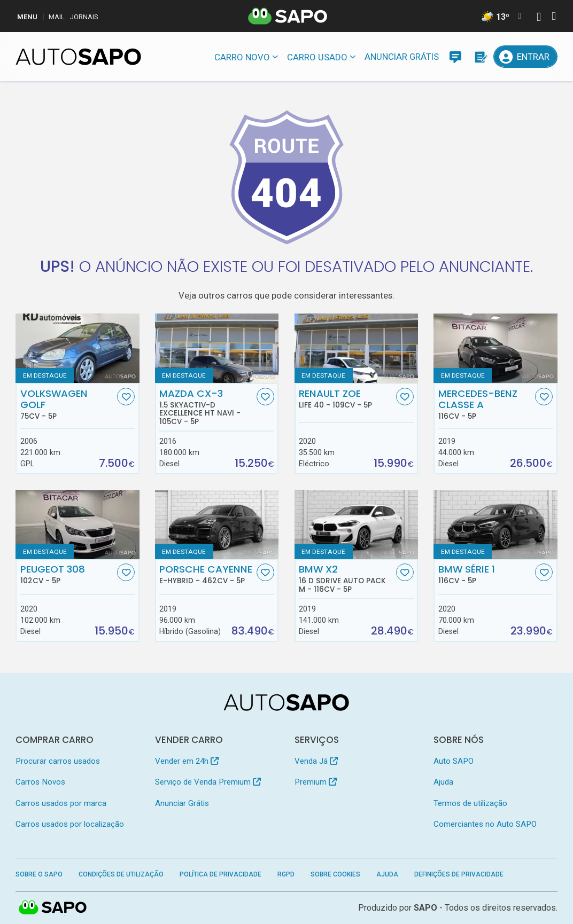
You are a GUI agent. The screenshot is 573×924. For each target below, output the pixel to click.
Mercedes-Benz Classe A (486, 404)
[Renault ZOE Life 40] (356, 348)
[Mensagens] (455, 57)
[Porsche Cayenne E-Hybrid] (217, 524)
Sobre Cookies (335, 874)
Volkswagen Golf (68, 404)
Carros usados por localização (70, 824)
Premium (316, 782)
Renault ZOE (346, 398)
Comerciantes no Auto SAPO (485, 824)
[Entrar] (525, 57)
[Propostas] (480, 57)
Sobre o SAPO (39, 874)
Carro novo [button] (242, 57)
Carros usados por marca (61, 803)
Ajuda (443, 782)
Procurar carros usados (58, 761)
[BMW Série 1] (495, 524)
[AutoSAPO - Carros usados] (78, 57)
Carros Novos (40, 782)
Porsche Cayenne (207, 574)
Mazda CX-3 (207, 407)
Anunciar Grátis (402, 57)
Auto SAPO (454, 761)
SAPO (425, 908)
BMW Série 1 (486, 574)
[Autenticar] (539, 18)
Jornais (84, 17)
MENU (27, 17)
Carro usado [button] (317, 57)
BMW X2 (346, 578)
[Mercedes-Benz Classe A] (495, 348)
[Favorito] (126, 397)
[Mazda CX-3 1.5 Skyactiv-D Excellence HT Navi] (217, 348)
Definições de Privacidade (459, 874)
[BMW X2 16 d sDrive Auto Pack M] (356, 524)
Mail (57, 17)
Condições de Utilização (121, 874)
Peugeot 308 (68, 574)
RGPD (286, 874)
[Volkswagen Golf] (77, 348)
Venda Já (316, 761)
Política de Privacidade (220, 874)
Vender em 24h (187, 761)
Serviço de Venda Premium (208, 782)
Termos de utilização (470, 803)
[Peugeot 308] (77, 524)
